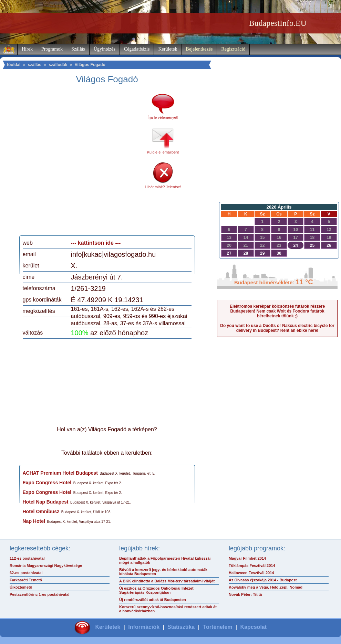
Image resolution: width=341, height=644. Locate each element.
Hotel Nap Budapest (46, 502)
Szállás (78, 49)
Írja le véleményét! (163, 117)
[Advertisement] (66, 162)
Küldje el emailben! (163, 152)
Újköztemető (21, 587)
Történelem (217, 627)
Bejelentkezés (199, 49)
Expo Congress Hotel (47, 483)
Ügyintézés (105, 49)
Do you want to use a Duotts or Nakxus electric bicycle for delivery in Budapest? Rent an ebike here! (277, 328)
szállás (35, 65)
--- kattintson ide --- (96, 243)
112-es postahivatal (27, 558)
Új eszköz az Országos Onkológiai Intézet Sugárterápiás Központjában (156, 590)
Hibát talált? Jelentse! (163, 187)
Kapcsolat (254, 627)
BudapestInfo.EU (278, 23)
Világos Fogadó (90, 65)
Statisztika (181, 627)
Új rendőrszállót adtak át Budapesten (153, 600)
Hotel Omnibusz (41, 511)
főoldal (14, 65)
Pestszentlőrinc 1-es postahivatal (40, 594)
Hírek (27, 49)
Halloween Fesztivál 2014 (251, 573)
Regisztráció (233, 49)
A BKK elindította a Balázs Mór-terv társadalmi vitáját (167, 581)
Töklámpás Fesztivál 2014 (252, 566)
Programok (52, 49)
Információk (144, 627)
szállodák (58, 65)
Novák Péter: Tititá (245, 594)
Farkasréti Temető (26, 580)
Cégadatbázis (137, 49)
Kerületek (168, 49)
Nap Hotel (34, 521)
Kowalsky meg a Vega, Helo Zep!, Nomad (266, 587)
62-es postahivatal (26, 573)
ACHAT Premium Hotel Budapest (60, 473)
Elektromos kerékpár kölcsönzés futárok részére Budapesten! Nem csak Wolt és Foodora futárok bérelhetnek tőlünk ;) (277, 311)
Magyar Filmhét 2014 (247, 558)
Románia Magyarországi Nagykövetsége (46, 566)
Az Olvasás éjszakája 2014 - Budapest (263, 580)
